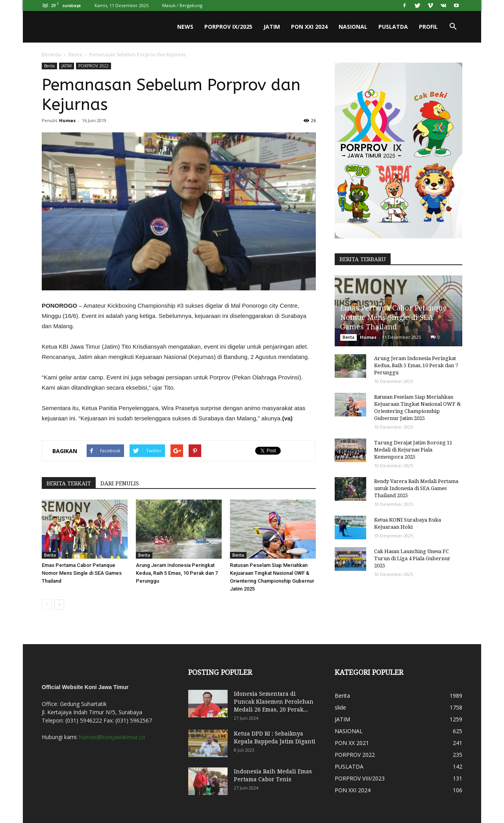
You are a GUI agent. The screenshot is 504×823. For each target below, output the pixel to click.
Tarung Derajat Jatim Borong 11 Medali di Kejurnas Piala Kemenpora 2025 (413, 450)
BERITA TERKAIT (69, 483)
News (185, 27)
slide (340, 707)
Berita (75, 55)
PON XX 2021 (352, 743)
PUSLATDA (393, 27)
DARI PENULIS (120, 483)
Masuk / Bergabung (182, 5)
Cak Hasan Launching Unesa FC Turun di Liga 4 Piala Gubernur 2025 (412, 558)
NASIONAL (353, 27)
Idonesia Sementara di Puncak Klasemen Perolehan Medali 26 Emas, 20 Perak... (274, 702)
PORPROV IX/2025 (228, 27)
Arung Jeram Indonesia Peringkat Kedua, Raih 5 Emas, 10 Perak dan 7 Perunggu (177, 573)
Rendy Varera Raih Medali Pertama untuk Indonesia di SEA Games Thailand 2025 (416, 488)
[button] (453, 27)
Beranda (51, 55)
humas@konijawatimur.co (112, 737)
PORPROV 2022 (94, 66)
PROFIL (428, 27)
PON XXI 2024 (309, 27)
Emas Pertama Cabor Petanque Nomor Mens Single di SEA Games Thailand (82, 573)
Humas (67, 120)
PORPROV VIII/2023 (360, 778)
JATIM (272, 27)
